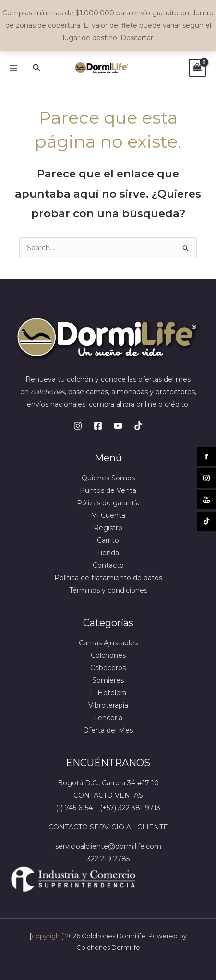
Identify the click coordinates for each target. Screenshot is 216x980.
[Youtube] (118, 426)
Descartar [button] (137, 38)
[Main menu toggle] (13, 68)
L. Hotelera (108, 693)
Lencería (108, 718)
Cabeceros (108, 668)
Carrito (108, 540)
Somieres (108, 680)
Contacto (108, 565)
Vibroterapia (108, 705)
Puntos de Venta (108, 490)
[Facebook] (98, 426)
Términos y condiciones (108, 590)
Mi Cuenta (108, 515)
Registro (108, 528)
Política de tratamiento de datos (108, 578)
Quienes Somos (108, 478)
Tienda (108, 553)
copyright (47, 936)
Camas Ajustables (108, 643)
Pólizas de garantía (108, 503)
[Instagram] (78, 426)
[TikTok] (138, 426)
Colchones (108, 655)
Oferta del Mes (108, 730)
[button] (37, 68)
